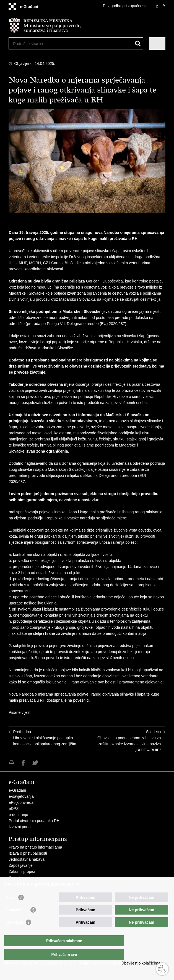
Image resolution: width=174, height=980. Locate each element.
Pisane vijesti (20, 712)
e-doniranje (18, 815)
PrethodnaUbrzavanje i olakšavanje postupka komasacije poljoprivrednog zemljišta (45, 738)
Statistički (14, 933)
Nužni (11, 908)
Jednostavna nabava (26, 859)
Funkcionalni (17, 921)
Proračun (16, 878)
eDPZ (14, 809)
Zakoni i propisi (22, 871)
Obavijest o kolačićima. (141, 963)
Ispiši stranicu (11, 763)
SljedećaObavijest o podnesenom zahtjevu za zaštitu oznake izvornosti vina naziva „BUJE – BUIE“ (129, 741)
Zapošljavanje (20, 865)
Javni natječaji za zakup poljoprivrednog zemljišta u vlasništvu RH (65, 884)
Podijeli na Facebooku (23, 763)
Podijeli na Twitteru (35, 763)
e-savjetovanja (21, 796)
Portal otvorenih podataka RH (34, 821)
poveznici (81, 700)
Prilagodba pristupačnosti (125, 6)
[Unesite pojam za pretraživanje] (33, 43)
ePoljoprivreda (21, 802)
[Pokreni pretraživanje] (138, 43)
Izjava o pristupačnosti (28, 853)
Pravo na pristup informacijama (35, 847)
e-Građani (17, 790)
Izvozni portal (20, 827)
